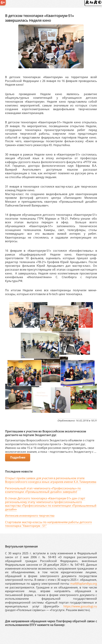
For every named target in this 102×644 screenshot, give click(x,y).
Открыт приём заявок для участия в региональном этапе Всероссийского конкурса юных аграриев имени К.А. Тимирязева (51, 480)
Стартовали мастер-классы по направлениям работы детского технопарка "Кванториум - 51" (48, 524)
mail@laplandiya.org (84, 584)
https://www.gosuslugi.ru (80, 606)
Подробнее (18, 457)
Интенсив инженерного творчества (30, 516)
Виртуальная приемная (21, 546)
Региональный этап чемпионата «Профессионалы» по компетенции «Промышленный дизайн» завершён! (43, 490)
